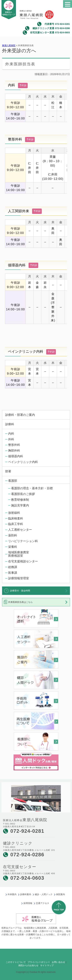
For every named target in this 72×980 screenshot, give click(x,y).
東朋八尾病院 (9, 45)
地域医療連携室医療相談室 (19, 554)
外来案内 (12, 894)
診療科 (10, 424)
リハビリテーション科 (23, 541)
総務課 (13, 567)
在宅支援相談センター (23, 561)
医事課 (13, 573)
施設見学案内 (20, 505)
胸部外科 (14, 451)
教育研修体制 (20, 500)
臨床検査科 (16, 518)
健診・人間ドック (44, 894)
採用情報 (28, 903)
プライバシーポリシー (39, 962)
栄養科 (13, 547)
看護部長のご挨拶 (23, 494)
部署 (8, 471)
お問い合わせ (58, 962)
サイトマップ (47, 965)
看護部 (13, 481)
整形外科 (14, 445)
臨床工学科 (16, 524)
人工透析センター (20, 530)
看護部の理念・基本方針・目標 (32, 488)
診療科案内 (26, 894)
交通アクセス (42, 903)
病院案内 (60, 894)
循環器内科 (16, 456)
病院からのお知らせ (28, 965)
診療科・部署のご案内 (20, 415)
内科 (11, 434)
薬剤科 (13, 535)
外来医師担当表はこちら (20, 602)
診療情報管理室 (19, 578)
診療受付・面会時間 (20, 591)
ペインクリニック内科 (23, 462)
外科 (11, 439)
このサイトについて (16, 962)
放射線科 (14, 513)
